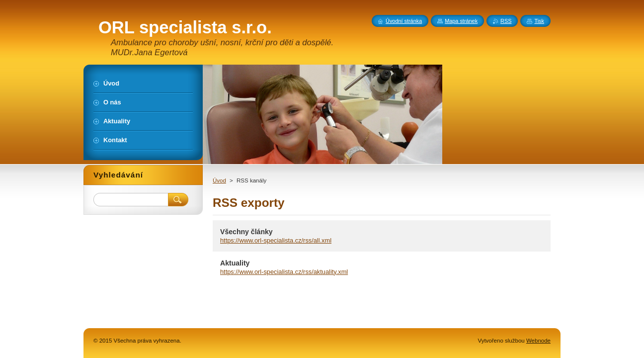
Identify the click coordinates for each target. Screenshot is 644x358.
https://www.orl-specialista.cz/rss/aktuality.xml (284, 272)
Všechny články (246, 232)
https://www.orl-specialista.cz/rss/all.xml (276, 240)
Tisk (539, 21)
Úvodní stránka (404, 21)
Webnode (538, 341)
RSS (506, 21)
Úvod (219, 180)
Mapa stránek (461, 21)
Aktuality (235, 263)
